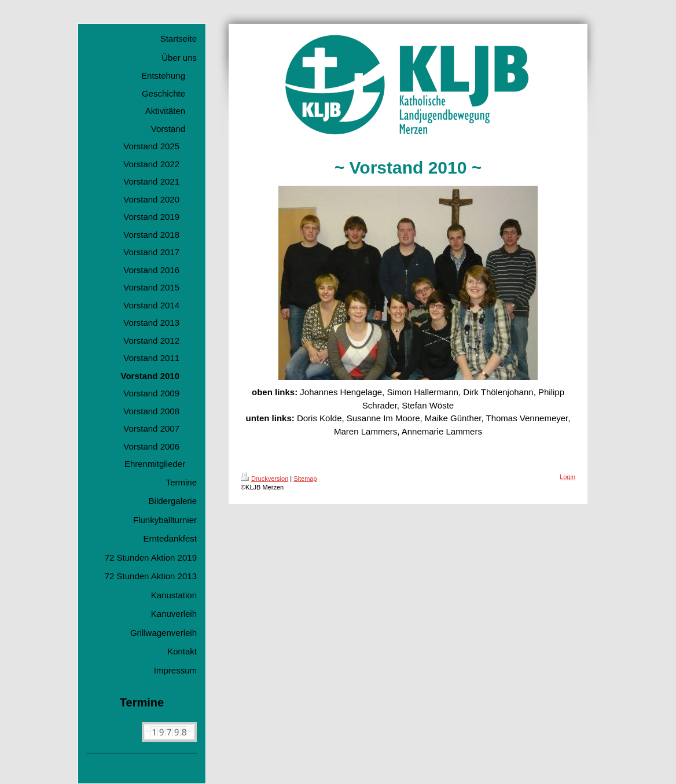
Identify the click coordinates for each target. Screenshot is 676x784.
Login (567, 477)
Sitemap (305, 479)
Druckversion (264, 479)
